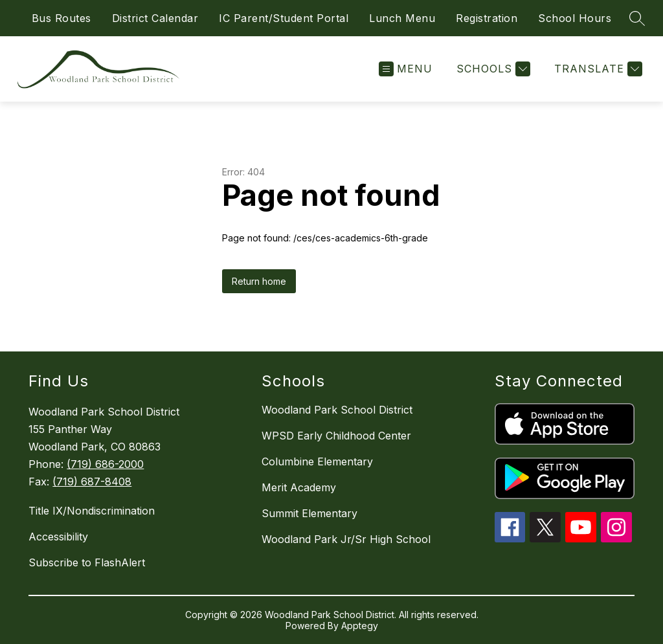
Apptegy (360, 626)
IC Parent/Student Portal (284, 18)
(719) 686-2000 (105, 464)
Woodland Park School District (337, 410)
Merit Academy (299, 487)
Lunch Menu (402, 18)
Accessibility (58, 537)
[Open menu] (406, 69)
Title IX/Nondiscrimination (92, 511)
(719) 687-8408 (92, 482)
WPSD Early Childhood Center (336, 436)
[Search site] (637, 18)
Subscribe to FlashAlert (87, 562)
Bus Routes (62, 18)
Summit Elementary (309, 513)
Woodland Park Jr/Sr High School (346, 539)
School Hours (575, 18)
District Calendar (155, 18)
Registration (487, 18)
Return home (259, 281)
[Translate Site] (597, 69)
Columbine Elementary (317, 461)
